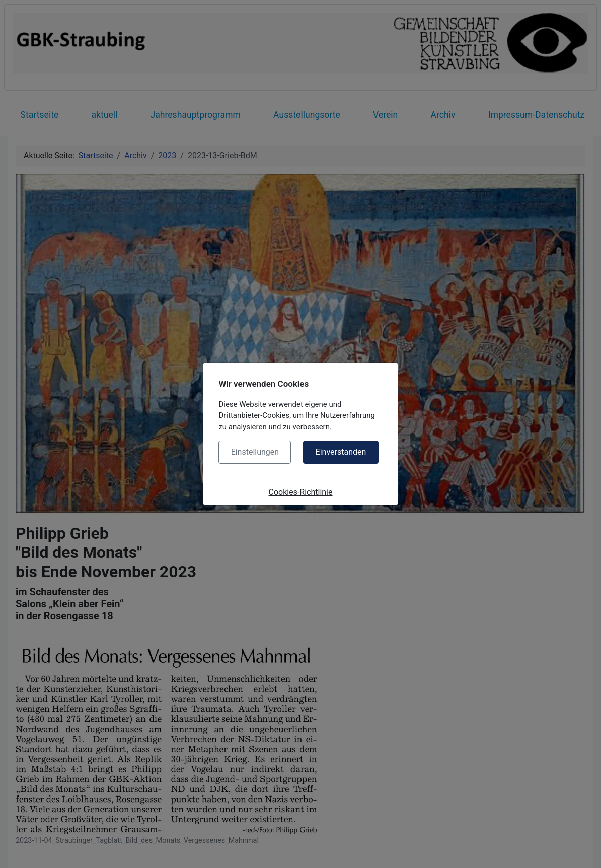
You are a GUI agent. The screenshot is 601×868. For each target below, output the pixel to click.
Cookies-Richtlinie (301, 492)
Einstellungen (255, 452)
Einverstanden (341, 452)
